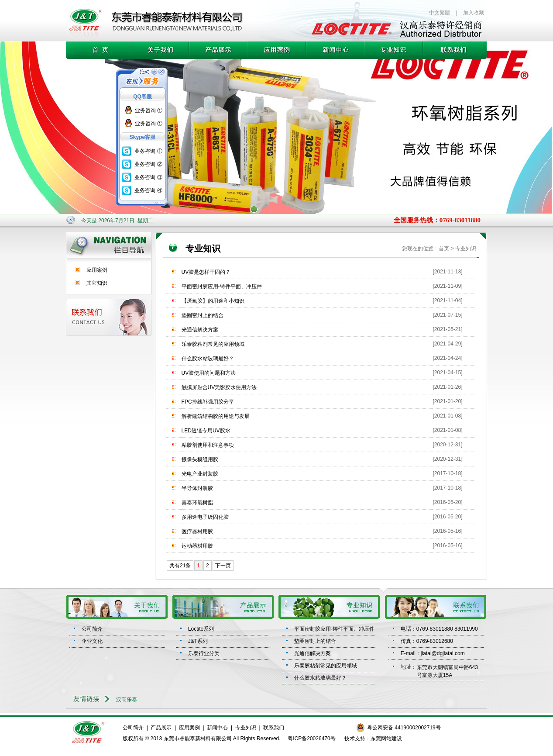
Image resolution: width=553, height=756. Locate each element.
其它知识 (97, 283)
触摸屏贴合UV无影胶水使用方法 (219, 387)
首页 (444, 249)
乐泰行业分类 (204, 653)
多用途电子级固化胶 (205, 517)
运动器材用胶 (197, 546)
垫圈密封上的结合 (203, 315)
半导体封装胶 (197, 488)
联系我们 (274, 728)
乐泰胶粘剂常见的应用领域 (213, 344)
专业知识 (246, 728)
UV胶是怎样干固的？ (206, 272)
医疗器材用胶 (197, 532)
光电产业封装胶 (200, 474)
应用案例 (97, 270)
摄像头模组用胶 (200, 459)
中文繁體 (440, 13)
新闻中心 (217, 728)
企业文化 (92, 641)
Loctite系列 (201, 629)
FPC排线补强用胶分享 (208, 402)
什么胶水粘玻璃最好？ (208, 359)
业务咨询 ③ (148, 177)
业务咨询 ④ (148, 190)
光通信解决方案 (200, 330)
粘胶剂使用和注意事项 (208, 445)
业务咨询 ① (149, 110)
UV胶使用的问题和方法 (209, 373)
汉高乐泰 (127, 700)
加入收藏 (474, 13)
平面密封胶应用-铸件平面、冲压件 (222, 287)
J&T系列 (198, 641)
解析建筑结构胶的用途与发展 (216, 416)
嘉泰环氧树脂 (197, 503)
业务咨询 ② (148, 164)
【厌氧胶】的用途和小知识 (213, 301)
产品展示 (161, 728)
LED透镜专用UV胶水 (206, 431)
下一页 (223, 566)
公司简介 (92, 629)
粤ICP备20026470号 (311, 739)
